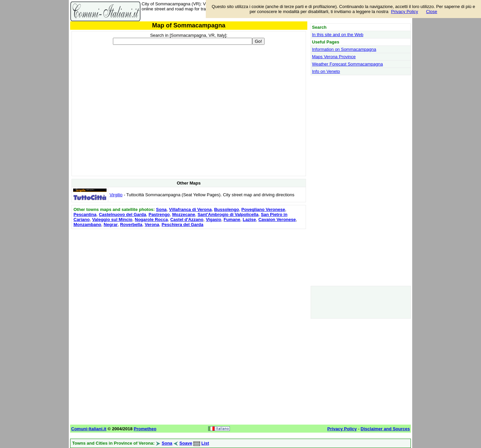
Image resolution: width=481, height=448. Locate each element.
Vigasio (213, 219)
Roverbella (131, 225)
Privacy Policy (405, 12)
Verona (152, 225)
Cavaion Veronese (277, 219)
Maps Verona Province (334, 57)
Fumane (232, 219)
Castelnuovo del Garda (123, 214)
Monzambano (87, 225)
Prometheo (145, 429)
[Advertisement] (189, 277)
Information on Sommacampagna (344, 49)
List (205, 443)
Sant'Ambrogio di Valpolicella (228, 214)
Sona (161, 209)
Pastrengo (159, 214)
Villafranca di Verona (190, 209)
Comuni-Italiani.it (89, 429)
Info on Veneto (326, 71)
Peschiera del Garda (183, 225)
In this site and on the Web (338, 35)
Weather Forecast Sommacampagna (347, 64)
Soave (186, 443)
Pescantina (85, 214)
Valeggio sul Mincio (112, 219)
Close (432, 12)
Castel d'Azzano (187, 219)
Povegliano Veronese (263, 209)
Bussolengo (226, 209)
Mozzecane (184, 214)
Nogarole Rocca (151, 219)
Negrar (111, 225)
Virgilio (116, 195)
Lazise (249, 219)
